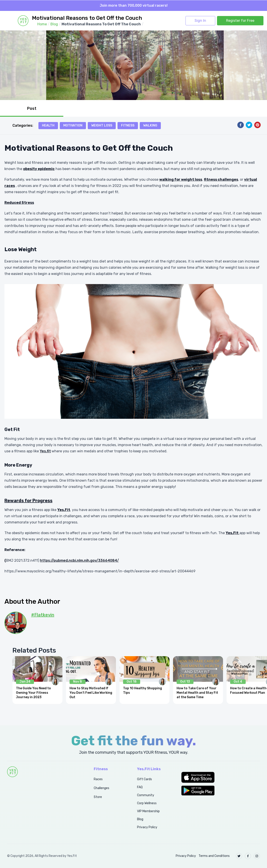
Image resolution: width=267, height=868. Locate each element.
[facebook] (241, 125)
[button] (221, 777)
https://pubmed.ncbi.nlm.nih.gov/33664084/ (79, 560)
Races (98, 779)
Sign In (200, 21)
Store (98, 797)
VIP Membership (148, 811)
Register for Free (240, 21)
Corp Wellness (147, 803)
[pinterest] (257, 125)
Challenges (102, 788)
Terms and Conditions (214, 856)
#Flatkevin (43, 615)
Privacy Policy (147, 827)
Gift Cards (144, 779)
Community (146, 795)
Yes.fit (45, 451)
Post (32, 108)
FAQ (140, 787)
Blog (140, 819)
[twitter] (249, 125)
